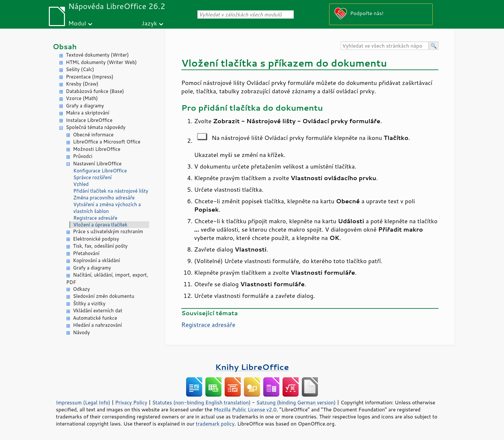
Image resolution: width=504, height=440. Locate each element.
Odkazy (81, 289)
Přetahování (86, 253)
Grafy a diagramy (85, 106)
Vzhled (81, 184)
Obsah (65, 46)
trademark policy (215, 424)
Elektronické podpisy (96, 239)
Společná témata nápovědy (96, 127)
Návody (81, 332)
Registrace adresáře (95, 218)
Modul (77, 23)
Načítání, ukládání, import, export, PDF (107, 279)
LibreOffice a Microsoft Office (107, 142)
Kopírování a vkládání (96, 260)
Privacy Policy (131, 402)
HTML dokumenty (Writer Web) (101, 62)
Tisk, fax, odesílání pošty (100, 246)
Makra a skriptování (88, 113)
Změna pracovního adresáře (104, 198)
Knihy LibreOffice (252, 367)
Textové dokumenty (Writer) (97, 55)
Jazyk (149, 23)
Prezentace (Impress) (90, 77)
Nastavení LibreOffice (97, 164)
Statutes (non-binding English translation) (201, 402)
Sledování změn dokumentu (104, 296)
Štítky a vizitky (89, 303)
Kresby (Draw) (82, 84)
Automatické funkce (95, 318)
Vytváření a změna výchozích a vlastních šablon (107, 208)
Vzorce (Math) (82, 98)
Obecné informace (93, 135)
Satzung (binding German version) (296, 402)
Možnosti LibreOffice (97, 149)
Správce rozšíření (92, 177)
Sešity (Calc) (80, 69)
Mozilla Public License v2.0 (245, 409)
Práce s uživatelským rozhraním (108, 231)
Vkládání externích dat (98, 311)
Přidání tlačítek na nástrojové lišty (111, 191)
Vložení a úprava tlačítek (100, 225)
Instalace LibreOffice (89, 120)
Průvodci (83, 156)
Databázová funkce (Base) (95, 91)
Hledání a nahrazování (97, 325)
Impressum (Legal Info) (83, 402)
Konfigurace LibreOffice (100, 171)
